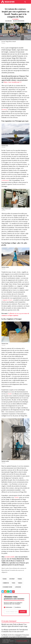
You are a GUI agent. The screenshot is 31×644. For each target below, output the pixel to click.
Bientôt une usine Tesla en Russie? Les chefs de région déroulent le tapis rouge (14, 625)
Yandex (17, 498)
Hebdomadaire (9, 607)
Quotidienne (18, 607)
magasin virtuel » (8, 300)
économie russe (7, 587)
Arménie (5, 110)
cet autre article (10, 557)
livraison (18, 587)
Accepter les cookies (22, 641)
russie (5, 579)
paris (13, 583)
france (20, 579)
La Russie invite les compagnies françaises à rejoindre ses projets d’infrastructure (15, 636)
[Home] (3, 2)
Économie (16, 19)
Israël (10, 394)
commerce (6, 583)
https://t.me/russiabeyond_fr (13, 82)
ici (11, 641)
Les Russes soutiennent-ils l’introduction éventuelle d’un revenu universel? (15, 631)
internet (12, 579)
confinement (5, 180)
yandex (20, 583)
